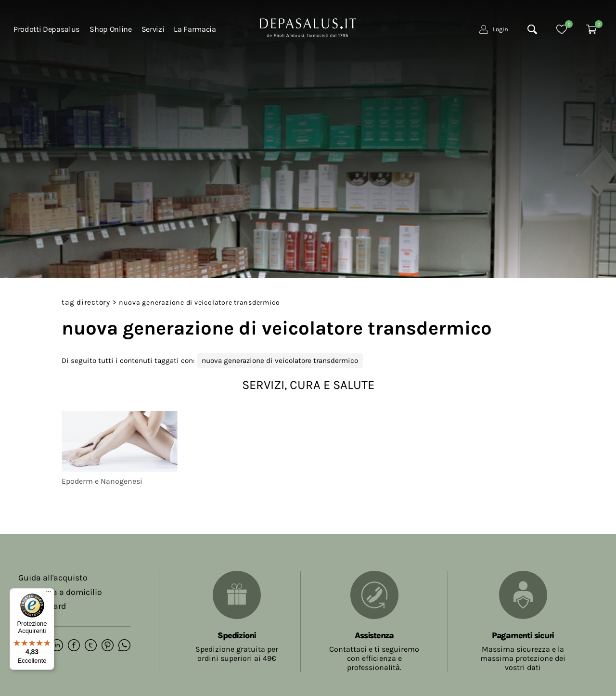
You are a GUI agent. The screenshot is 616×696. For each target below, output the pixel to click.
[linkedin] (57, 646)
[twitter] (91, 646)
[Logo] (308, 27)
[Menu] (49, 594)
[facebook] (74, 646)
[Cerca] (532, 29)
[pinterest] (108, 646)
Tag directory (86, 302)
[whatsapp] (124, 646)
